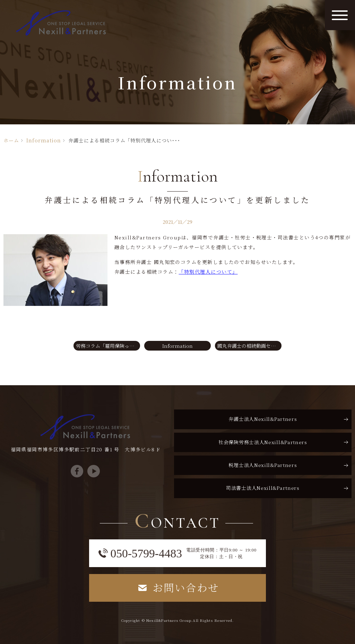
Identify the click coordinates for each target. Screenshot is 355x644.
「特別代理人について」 (208, 272)
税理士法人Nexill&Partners (263, 465)
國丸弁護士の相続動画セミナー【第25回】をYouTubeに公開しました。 (249, 346)
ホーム (11, 140)
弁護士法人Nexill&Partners (263, 419)
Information (44, 140)
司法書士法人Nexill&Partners (263, 488)
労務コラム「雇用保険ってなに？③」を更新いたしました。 (108, 346)
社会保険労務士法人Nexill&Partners (263, 442)
